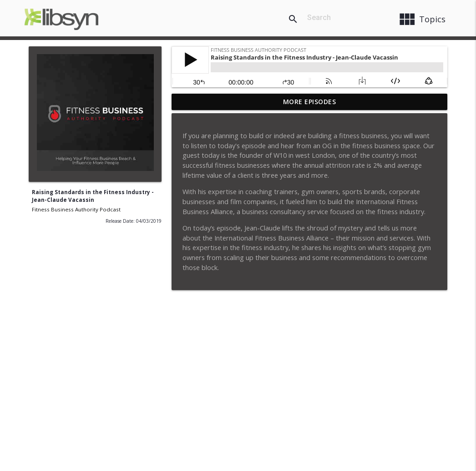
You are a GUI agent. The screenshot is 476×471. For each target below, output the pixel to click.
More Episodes (310, 102)
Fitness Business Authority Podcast (76, 209)
